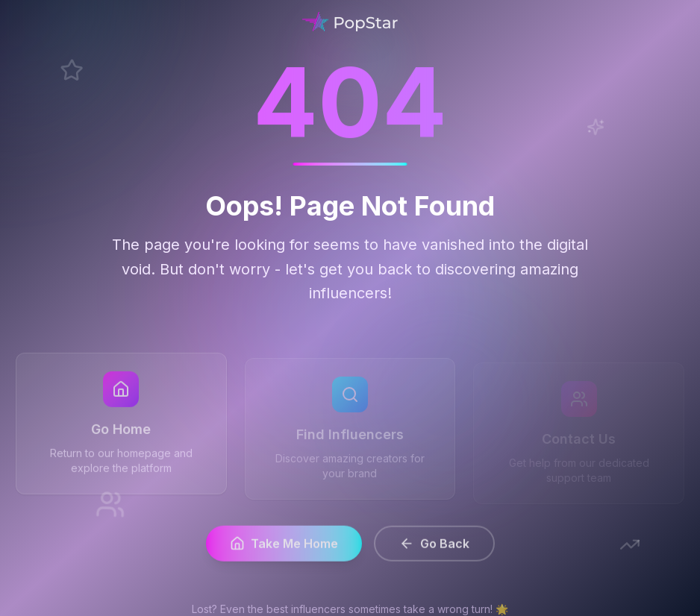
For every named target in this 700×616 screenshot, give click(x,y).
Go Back (434, 547)
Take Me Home (284, 547)
